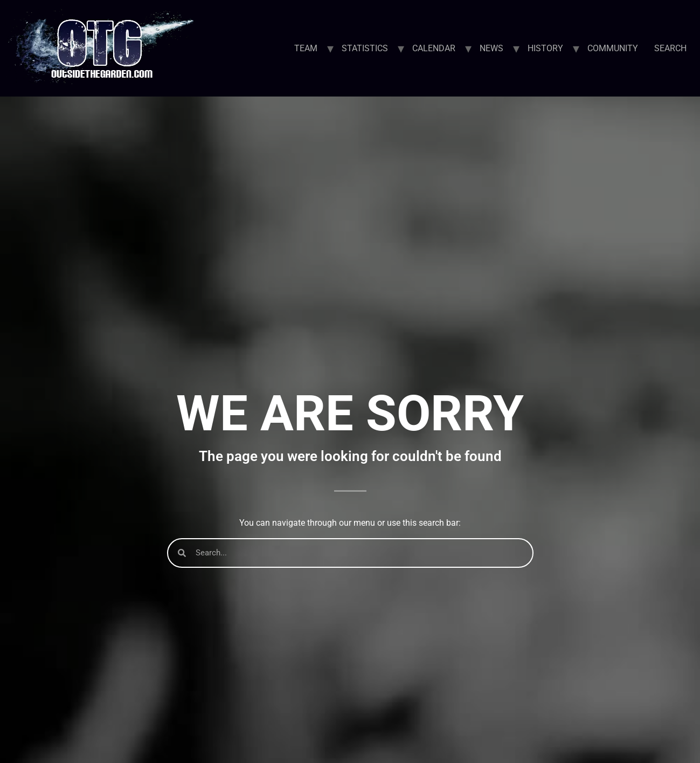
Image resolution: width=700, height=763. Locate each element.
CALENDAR (434, 48)
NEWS (491, 48)
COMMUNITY (613, 48)
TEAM (306, 48)
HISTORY (545, 48)
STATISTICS (365, 48)
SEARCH (670, 48)
